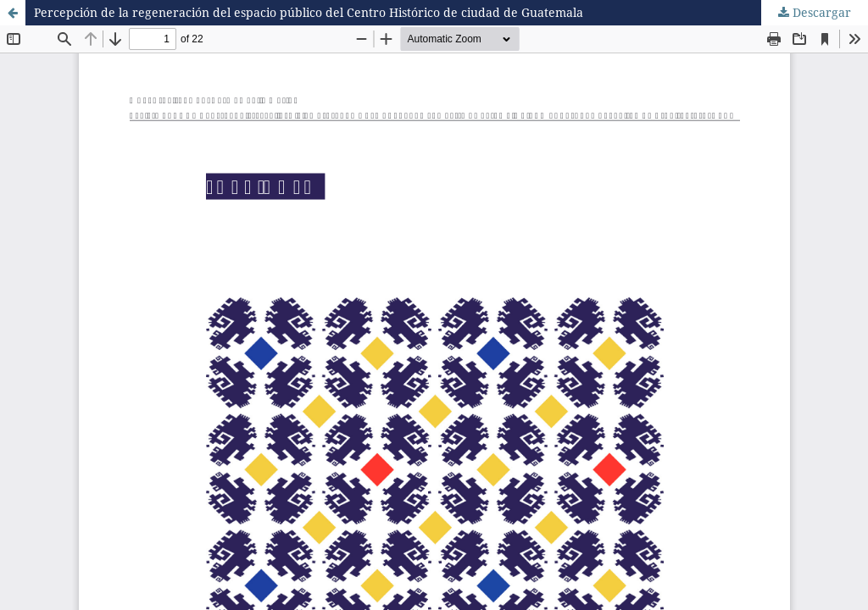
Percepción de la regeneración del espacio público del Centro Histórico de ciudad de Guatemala (309, 12)
